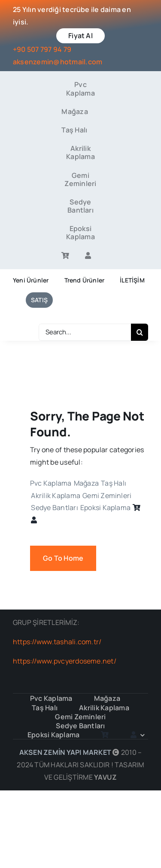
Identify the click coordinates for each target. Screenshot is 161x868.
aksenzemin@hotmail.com (58, 62)
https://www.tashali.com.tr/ (57, 642)
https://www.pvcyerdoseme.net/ (65, 661)
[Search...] (85, 332)
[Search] (140, 332)
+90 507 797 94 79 (42, 49)
